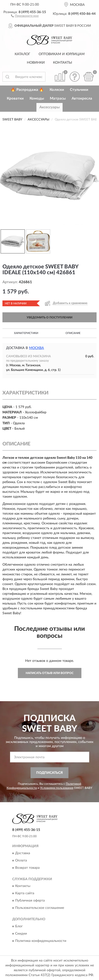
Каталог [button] (22, 54)
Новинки (36, 63)
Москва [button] (37, 348)
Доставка (23, 853)
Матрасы (58, 98)
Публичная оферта (30, 901)
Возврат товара (27, 868)
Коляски (57, 90)
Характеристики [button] (26, 333)
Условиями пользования (57, 788)
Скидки (21, 934)
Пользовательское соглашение (40, 908)
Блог (19, 926)
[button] (25, 16)
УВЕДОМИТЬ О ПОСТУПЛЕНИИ (49, 317)
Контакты (63, 63)
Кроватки (15, 98)
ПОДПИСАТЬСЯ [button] (49, 773)
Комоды (37, 98)
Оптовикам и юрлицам (62, 54)
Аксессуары (49, 107)
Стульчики (79, 90)
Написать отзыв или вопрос (50, 673)
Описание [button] (73, 333)
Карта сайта (25, 894)
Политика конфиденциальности (41, 941)
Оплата (21, 861)
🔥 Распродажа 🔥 (27, 90)
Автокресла (82, 98)
